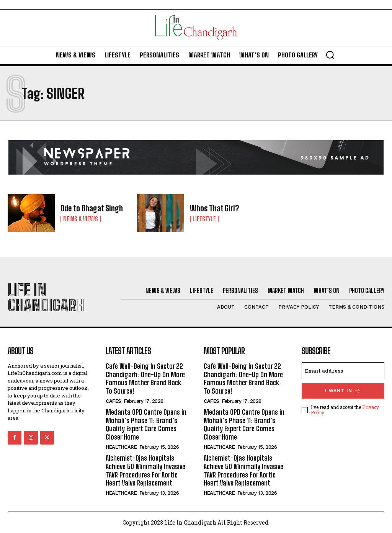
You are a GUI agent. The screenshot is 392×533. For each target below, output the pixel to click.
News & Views (81, 219)
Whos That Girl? (214, 208)
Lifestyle (204, 219)
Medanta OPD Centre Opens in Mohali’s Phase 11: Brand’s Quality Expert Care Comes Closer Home (146, 424)
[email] (343, 371)
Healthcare (121, 446)
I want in (343, 391)
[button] (330, 55)
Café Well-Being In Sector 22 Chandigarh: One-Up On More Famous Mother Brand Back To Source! (147, 378)
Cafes (114, 401)
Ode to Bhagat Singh (91, 208)
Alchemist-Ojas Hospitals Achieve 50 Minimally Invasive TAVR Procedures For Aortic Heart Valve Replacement (145, 470)
